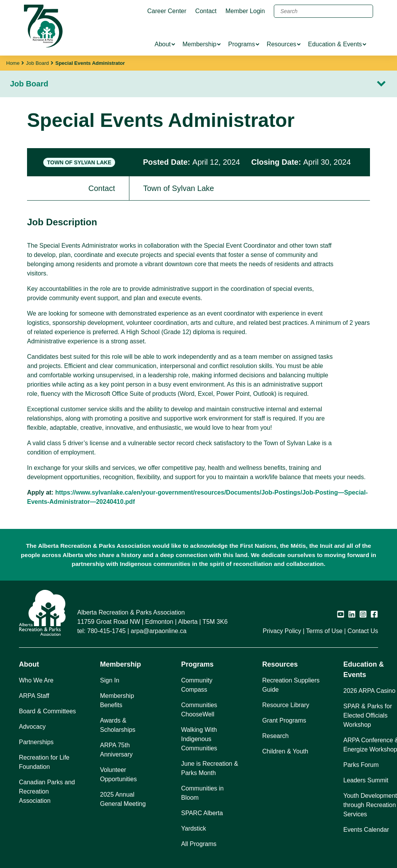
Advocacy (32, 727)
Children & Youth (285, 751)
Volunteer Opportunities (118, 774)
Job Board (37, 63)
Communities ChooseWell (199, 710)
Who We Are (36, 680)
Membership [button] (120, 664)
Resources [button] (280, 664)
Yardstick (194, 828)
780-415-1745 (107, 631)
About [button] (29, 664)
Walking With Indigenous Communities (199, 739)
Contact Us (363, 631)
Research (275, 736)
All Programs (199, 844)
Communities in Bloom (202, 793)
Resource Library (286, 705)
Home (13, 63)
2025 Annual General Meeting (123, 799)
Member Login (245, 11)
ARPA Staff (34, 696)
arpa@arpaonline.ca (159, 631)
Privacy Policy (282, 631)
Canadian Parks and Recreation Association (47, 791)
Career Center (167, 11)
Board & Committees (48, 711)
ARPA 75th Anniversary (116, 750)
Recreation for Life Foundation (44, 762)
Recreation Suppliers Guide (291, 685)
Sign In (110, 680)
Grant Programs (284, 720)
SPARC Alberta (202, 813)
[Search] (323, 11)
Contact (206, 11)
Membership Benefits (117, 700)
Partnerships (36, 742)
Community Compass (197, 685)
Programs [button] (197, 664)
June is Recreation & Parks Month (210, 768)
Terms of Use (324, 631)
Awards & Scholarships (118, 725)
